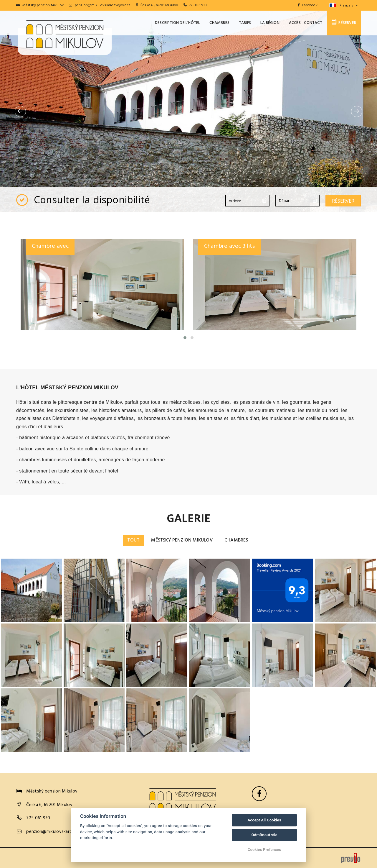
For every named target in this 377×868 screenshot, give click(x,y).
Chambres (219, 23)
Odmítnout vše (264, 835)
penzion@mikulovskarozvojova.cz (100, 5)
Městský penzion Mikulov (182, 541)
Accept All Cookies (264, 820)
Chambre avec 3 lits (229, 246)
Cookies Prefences (264, 850)
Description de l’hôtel (177, 23)
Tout (133, 541)
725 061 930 (198, 5)
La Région (270, 23)
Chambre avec (50, 246)
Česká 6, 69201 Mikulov (49, 805)
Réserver (344, 23)
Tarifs (245, 23)
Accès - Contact (306, 23)
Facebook (308, 5)
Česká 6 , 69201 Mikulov (157, 5)
